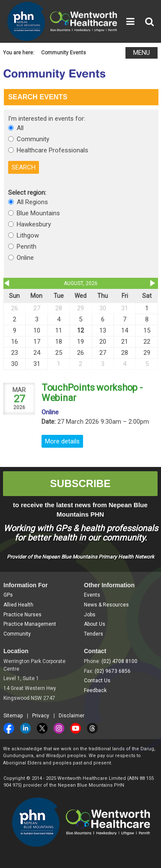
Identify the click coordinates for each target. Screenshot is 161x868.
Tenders (94, 634)
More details (62, 441)
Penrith (27, 247)
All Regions (32, 202)
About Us (95, 624)
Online (25, 258)
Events (92, 595)
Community (33, 139)
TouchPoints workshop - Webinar (92, 393)
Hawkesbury (34, 224)
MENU (142, 53)
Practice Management (30, 624)
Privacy (41, 716)
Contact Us (97, 681)
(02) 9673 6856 (113, 671)
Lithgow (28, 235)
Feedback (95, 690)
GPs (8, 595)
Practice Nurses (22, 615)
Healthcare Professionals (52, 150)
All (20, 128)
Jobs (90, 615)
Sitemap (13, 716)
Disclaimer (72, 716)
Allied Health (18, 605)
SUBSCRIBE (80, 483)
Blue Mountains (38, 213)
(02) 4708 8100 (119, 661)
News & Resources (106, 605)
